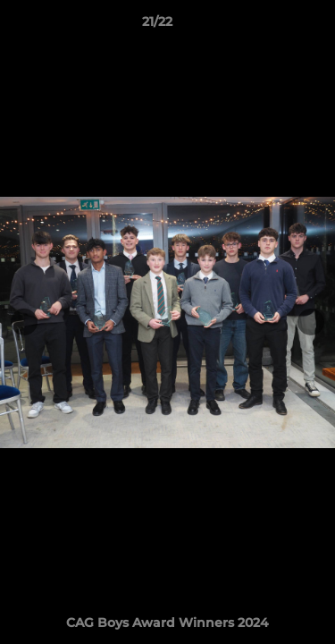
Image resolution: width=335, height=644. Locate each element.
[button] (271, 26)
